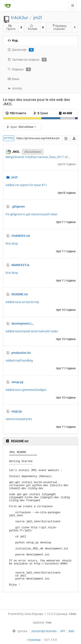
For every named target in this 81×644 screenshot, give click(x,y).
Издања (19, 69)
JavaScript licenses (44, 631)
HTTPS (9, 138)
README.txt (20, 294)
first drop (12, 243)
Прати (11, 27)
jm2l (38, 18)
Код (13, 40)
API (63, 631)
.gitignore (18, 206)
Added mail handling (19, 361)
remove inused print (19, 419)
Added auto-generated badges (26, 390)
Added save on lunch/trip (22, 302)
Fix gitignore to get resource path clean (32, 214)
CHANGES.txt (21, 236)
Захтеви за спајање (27, 60)
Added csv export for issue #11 (26, 185)
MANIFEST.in (20, 265)
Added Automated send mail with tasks (32, 331)
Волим (33, 27)
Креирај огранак (59, 27)
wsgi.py (17, 411)
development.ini (23, 324)
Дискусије (21, 50)
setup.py (17, 382)
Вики (13, 79)
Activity (15, 88)
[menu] (19, 631)
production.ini (21, 353)
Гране (41, 113)
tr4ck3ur (20, 18)
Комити (16, 113)
